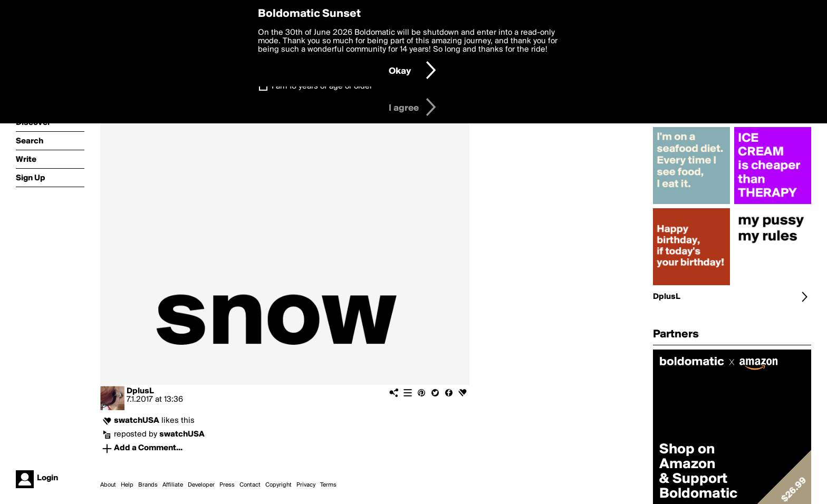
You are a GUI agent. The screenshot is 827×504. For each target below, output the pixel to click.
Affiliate (173, 485)
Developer (201, 485)
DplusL (140, 391)
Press (227, 485)
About (108, 485)
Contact (250, 485)
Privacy (306, 485)
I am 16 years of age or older (322, 86)
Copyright (278, 485)
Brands (148, 485)
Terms (328, 485)
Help (127, 485)
